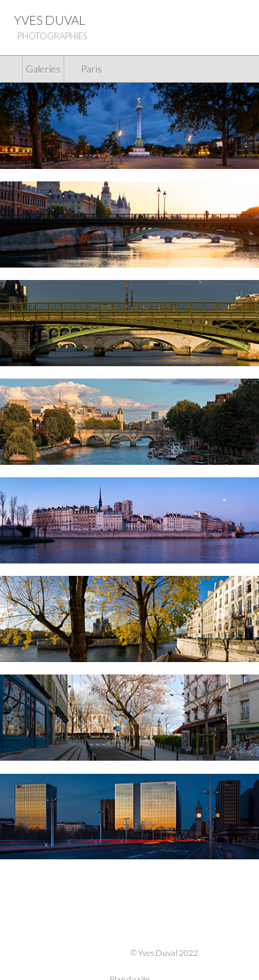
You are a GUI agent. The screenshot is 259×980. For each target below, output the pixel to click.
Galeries (43, 69)
